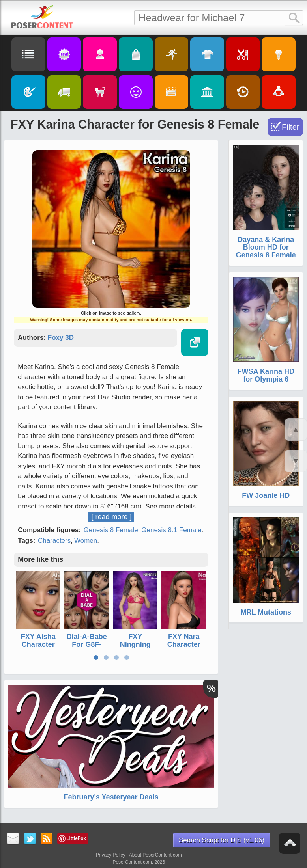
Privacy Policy (111, 855)
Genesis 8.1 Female (171, 530)
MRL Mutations (266, 612)
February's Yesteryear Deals (111, 797)
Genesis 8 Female (111, 530)
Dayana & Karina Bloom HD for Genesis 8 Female (266, 248)
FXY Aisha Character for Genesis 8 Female (38, 648)
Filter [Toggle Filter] (290, 127)
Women (86, 541)
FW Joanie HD (266, 495)
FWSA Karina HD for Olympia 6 (266, 375)
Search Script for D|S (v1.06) (222, 840)
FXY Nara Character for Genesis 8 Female (184, 648)
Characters (54, 541)
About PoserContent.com (155, 855)
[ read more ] (111, 517)
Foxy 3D (61, 338)
